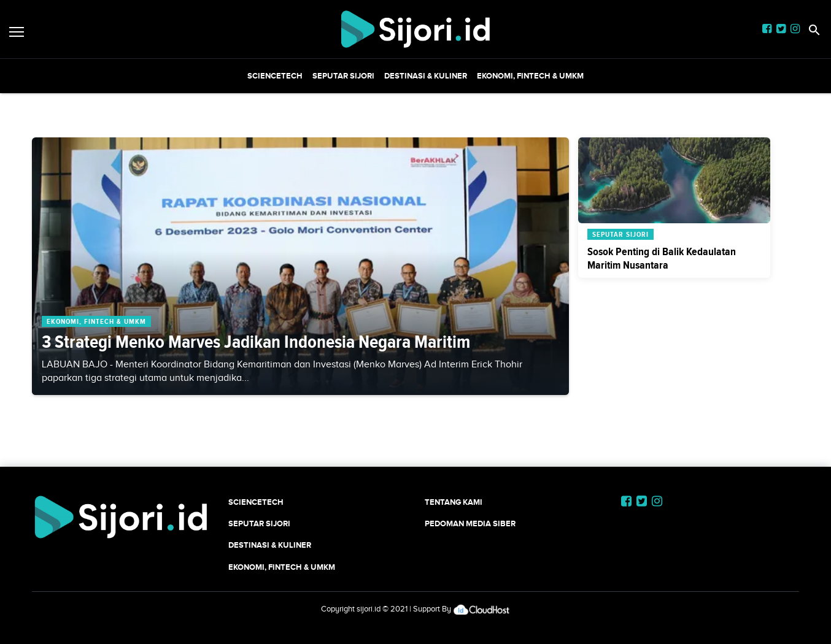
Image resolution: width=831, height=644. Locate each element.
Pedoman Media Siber (470, 523)
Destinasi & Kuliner (426, 76)
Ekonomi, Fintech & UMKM (530, 76)
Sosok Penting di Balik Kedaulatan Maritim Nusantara (662, 258)
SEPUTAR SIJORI (343, 76)
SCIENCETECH (275, 76)
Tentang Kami (454, 502)
